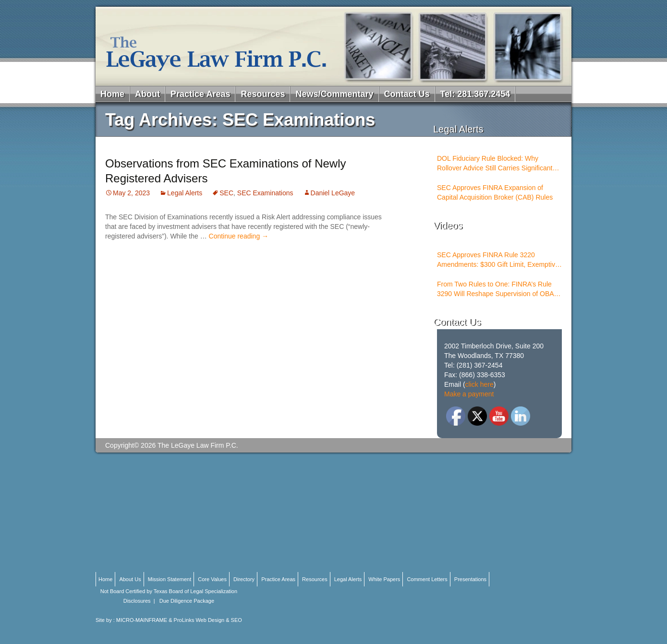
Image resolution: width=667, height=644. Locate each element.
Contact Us (407, 94)
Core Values (212, 579)
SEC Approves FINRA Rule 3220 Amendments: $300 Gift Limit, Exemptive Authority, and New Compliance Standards (498, 260)
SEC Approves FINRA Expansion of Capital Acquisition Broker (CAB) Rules (495, 192)
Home (112, 94)
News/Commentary (334, 94)
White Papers (384, 579)
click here (479, 384)
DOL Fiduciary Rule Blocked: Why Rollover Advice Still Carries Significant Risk (495, 164)
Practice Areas (200, 94)
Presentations (470, 579)
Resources (263, 94)
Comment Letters (427, 579)
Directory (244, 579)
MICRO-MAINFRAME (142, 620)
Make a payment (469, 394)
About (147, 94)
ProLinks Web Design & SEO (208, 620)
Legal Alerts (185, 193)
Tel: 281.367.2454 (475, 94)
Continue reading (239, 236)
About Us (130, 579)
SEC (226, 193)
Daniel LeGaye (333, 193)
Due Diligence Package (187, 601)
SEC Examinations (265, 193)
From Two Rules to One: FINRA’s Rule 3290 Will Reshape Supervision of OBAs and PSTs (497, 289)
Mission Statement (170, 579)
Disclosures (137, 601)
